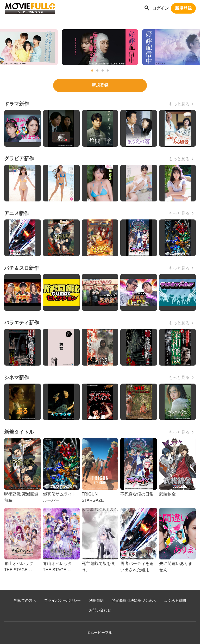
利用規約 (96, 601)
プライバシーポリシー (63, 601)
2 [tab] (97, 71)
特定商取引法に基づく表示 (134, 601)
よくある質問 (175, 601)
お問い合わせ (100, 610)
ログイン (160, 8)
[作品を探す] (147, 8)
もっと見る (179, 104)
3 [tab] (103, 71)
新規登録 (183, 8)
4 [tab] (108, 71)
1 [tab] (92, 71)
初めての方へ (25, 601)
